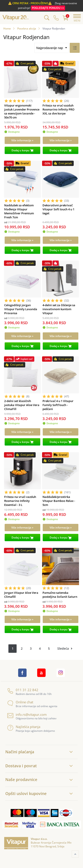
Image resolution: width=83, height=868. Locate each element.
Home (7, 29)
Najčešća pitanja (24, 727)
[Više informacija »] (22, 140)
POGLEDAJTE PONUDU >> (48, 8)
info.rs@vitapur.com (27, 715)
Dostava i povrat (21, 766)
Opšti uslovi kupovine (26, 793)
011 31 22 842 (23, 690)
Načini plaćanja (20, 752)
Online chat (20, 702)
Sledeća (63, 648)
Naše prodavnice (21, 779)
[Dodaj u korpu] (22, 150)
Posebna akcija (27, 29)
